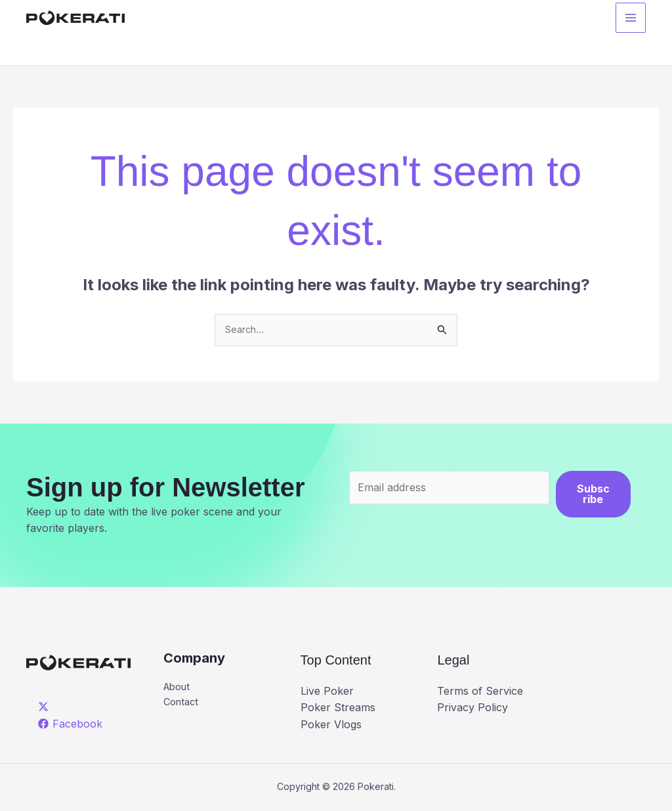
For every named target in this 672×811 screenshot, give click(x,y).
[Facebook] (71, 725)
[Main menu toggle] (631, 20)
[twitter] (46, 709)
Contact (183, 707)
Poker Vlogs (331, 726)
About (179, 690)
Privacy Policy (472, 709)
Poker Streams (338, 709)
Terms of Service (480, 692)
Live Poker (327, 692)
